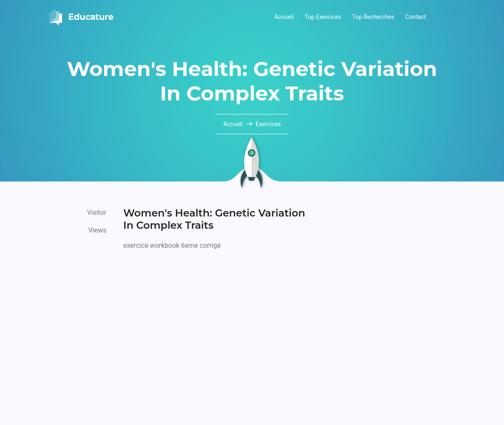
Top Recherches (373, 17)
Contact (416, 17)
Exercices (268, 124)
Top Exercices (323, 17)
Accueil (284, 17)
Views (97, 230)
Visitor (97, 212)
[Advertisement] (218, 317)
